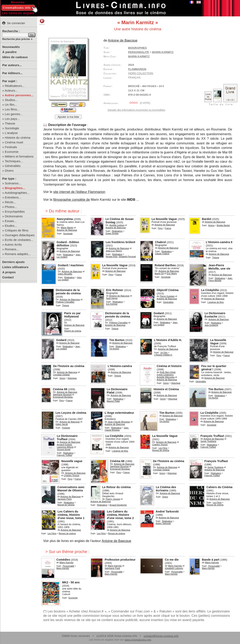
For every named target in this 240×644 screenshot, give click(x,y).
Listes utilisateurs (15, 267)
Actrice (211, 225)
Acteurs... (11, 90)
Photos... (11, 207)
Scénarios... (13, 183)
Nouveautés (11, 47)
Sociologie (12, 128)
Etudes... (11, 226)
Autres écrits (13, 244)
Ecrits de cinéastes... (19, 240)
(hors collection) (141, 73)
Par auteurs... (12, 65)
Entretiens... (13, 197)
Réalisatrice (117, 231)
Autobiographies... (17, 193)
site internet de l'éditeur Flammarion (79, 192)
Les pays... (12, 119)
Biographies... (15, 188)
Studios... (11, 100)
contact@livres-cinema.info (161, 636)
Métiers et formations (19, 156)
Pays (160, 228)
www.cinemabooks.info (138, 640)
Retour (42, 22)
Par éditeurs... (12, 73)
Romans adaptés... (18, 254)
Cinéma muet (14, 142)
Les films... (12, 109)
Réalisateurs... (15, 86)
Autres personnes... (19, 95)
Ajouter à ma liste (68, 117)
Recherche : (11, 31)
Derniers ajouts (13, 262)
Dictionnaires (14, 216)
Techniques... (14, 161)
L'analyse (11, 133)
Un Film (164, 353)
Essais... (11, 221)
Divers (9, 171)
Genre (62, 378)
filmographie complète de (71, 200)
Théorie (10, 123)
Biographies (137, 48)
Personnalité (138, 52)
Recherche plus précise (16, 39)
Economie (12, 152)
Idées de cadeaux (15, 57)
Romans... (12, 249)
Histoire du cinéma (18, 138)
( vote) (139, 103)
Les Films (163, 448)
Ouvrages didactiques (20, 235)
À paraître (9, 52)
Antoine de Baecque (116, 541)
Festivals (11, 147)
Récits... (10, 202)
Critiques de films (17, 230)
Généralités (13, 166)
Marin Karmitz (139, 56)
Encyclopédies (15, 211)
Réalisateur (68, 255)
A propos (9, 272)
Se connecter (14, 23)
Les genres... (14, 114)
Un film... (11, 105)
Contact (8, 277)
